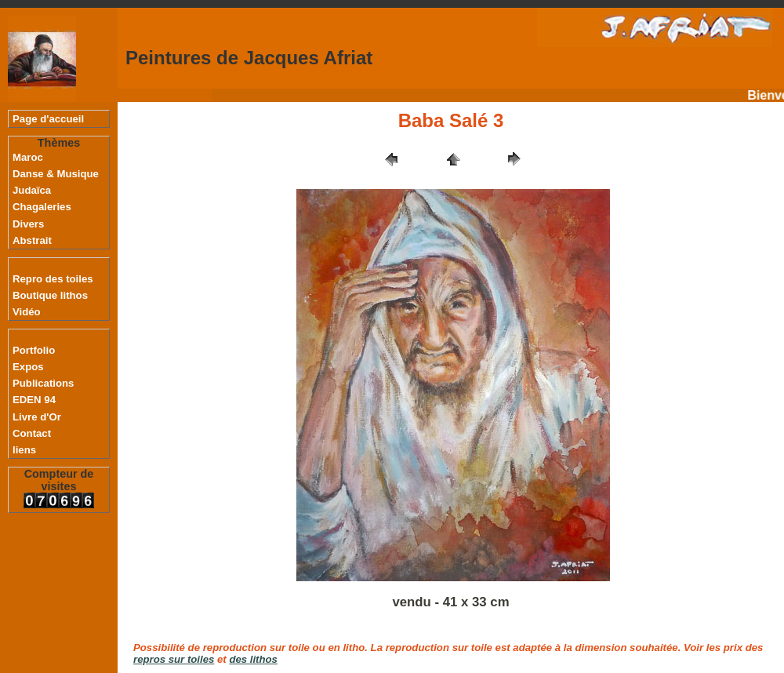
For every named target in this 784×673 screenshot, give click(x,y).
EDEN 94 (34, 400)
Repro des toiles (53, 279)
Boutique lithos (50, 295)
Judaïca (32, 190)
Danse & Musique (56, 174)
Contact (32, 433)
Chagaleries (42, 207)
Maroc (28, 157)
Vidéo (27, 312)
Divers (28, 224)
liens (24, 450)
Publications (43, 383)
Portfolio (34, 350)
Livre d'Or (37, 417)
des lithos (253, 659)
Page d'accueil (48, 119)
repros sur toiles (174, 659)
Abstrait (32, 240)
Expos (28, 367)
